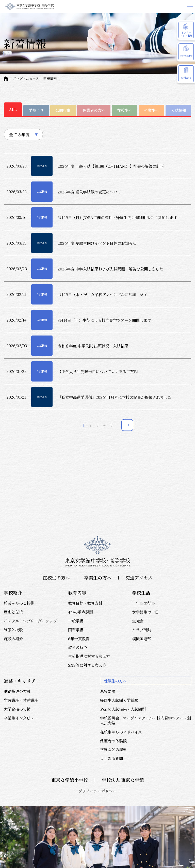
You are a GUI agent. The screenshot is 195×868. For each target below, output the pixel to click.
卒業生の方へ (98, 578)
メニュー (190, 6)
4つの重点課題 (80, 612)
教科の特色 (78, 647)
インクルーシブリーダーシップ (30, 621)
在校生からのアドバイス (121, 732)
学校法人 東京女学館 (123, 780)
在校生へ (125, 110)
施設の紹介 (13, 638)
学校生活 (141, 593)
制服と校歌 (13, 630)
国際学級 (76, 630)
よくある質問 (111, 758)
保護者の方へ (94, 110)
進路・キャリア (20, 681)
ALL (13, 109)
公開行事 (63, 110)
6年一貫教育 (79, 638)
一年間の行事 (143, 603)
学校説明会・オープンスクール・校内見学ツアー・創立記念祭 (145, 720)
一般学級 (76, 621)
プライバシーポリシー (97, 791)
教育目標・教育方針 (85, 603)
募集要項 (108, 691)
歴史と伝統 (13, 612)
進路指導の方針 (17, 691)
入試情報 (178, 110)
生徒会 (138, 621)
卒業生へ (152, 110)
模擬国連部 (142, 638)
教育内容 (77, 593)
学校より (36, 110)
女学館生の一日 (145, 612)
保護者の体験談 (113, 741)
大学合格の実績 (17, 709)
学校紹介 (13, 593)
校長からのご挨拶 (19, 603)
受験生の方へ (115, 681)
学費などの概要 (113, 749)
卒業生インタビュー (21, 718)
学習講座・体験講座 (21, 700)
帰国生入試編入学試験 (119, 700)
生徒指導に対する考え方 (89, 656)
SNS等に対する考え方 (87, 665)
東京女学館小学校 (70, 780)
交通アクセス (139, 578)
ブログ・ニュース (26, 78)
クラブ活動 (142, 630)
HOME (6, 79)
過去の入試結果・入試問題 (123, 709)
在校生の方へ (56, 578)
